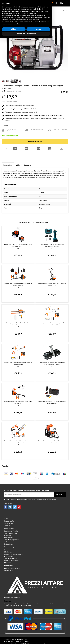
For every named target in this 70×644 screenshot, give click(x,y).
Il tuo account (9, 528)
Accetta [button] (38, 635)
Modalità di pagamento (11, 512)
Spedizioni (7, 507)
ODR (5, 514)
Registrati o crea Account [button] (12, 522)
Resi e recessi (8, 509)
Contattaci (7, 497)
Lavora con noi (9, 495)
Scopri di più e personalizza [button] (26, 640)
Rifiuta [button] (14, 635)
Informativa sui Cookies (12, 541)
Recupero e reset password (13, 526)
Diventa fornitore (10, 493)
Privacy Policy (31, 472)
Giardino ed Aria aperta (10, 8)
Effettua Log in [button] (9, 524)
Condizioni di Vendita (11, 503)
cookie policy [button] (33, 619)
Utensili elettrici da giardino (27, 8)
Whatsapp (7, 535)
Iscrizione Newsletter (11, 533)
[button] (57, 4)
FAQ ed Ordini (9, 516)
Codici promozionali (10, 530)
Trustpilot (66, 11)
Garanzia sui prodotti (11, 505)
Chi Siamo (7, 491)
